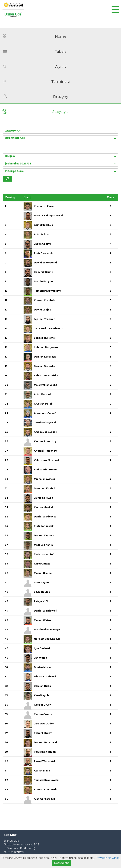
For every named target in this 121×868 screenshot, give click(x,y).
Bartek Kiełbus (43, 225)
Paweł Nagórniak (45, 752)
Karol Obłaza (42, 564)
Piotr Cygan (41, 582)
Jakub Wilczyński (45, 423)
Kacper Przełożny (45, 441)
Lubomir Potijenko (46, 347)
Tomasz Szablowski (46, 780)
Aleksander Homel (46, 470)
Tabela (61, 51)
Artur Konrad (42, 394)
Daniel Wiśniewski (46, 611)
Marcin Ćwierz (43, 714)
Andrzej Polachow (46, 451)
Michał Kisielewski (46, 677)
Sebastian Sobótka (46, 375)
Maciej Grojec (43, 573)
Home (61, 36)
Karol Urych (41, 695)
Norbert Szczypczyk (47, 639)
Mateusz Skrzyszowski (48, 216)
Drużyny (61, 97)
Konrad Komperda (46, 789)
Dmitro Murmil (43, 667)
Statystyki (60, 112)
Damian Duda (42, 686)
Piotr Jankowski (44, 526)
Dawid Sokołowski (45, 263)
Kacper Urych (43, 705)
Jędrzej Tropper (44, 319)
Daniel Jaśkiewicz (45, 517)
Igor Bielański (43, 648)
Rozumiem (62, 863)
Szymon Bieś (42, 592)
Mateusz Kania (43, 545)
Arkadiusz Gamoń (45, 413)
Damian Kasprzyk (45, 357)
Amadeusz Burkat (45, 432)
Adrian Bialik (42, 771)
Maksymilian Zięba (46, 385)
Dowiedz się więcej (108, 858)
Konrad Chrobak (44, 300)
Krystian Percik (44, 404)
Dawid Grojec (43, 310)
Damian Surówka (45, 366)
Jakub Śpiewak (43, 498)
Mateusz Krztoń (44, 554)
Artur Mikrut (42, 234)
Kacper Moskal (43, 507)
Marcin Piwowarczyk (47, 630)
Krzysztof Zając (44, 206)
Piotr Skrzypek (43, 253)
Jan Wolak (40, 658)
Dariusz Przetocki (45, 742)
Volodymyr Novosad (46, 460)
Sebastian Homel (45, 338)
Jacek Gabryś (42, 244)
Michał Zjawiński (44, 479)
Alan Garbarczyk (44, 799)
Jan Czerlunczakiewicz (49, 328)
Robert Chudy (43, 733)
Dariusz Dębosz (44, 535)
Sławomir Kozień (44, 488)
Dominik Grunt (43, 272)
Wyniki (61, 67)
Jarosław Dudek (44, 724)
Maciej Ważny (43, 620)
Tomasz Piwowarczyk (47, 291)
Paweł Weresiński (45, 761)
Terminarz (61, 82)
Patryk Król (41, 601)
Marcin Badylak (44, 281)
